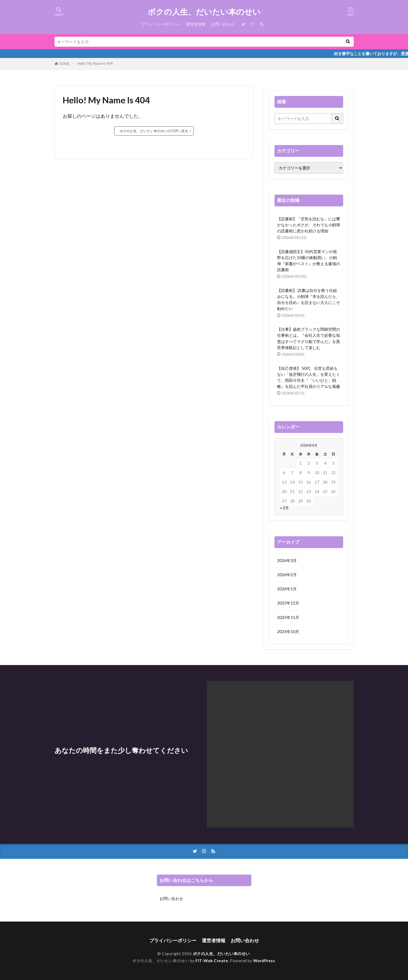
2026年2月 (287, 575)
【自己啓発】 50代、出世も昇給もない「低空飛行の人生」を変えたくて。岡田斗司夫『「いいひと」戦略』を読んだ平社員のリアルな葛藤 (309, 377)
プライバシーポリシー (161, 24)
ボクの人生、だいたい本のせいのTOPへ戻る (154, 131)
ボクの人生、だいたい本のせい (204, 12)
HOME (64, 64)
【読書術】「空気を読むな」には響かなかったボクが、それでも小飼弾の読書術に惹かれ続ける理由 (309, 225)
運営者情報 (196, 24)
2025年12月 (288, 603)
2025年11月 (288, 617)
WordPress (264, 961)
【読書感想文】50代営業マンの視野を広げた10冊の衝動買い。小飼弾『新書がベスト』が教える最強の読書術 (309, 261)
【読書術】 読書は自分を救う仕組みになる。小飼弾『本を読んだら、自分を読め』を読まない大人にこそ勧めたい (309, 299)
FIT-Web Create (212, 961)
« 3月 (284, 508)
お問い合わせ (222, 24)
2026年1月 (287, 589)
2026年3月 (287, 560)
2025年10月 (288, 631)
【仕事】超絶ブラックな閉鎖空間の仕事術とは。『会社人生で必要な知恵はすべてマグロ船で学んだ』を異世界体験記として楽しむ (309, 338)
